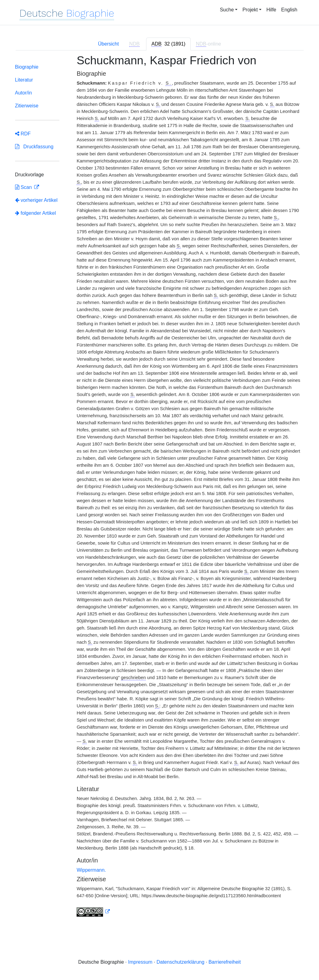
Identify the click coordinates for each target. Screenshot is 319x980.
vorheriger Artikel (36, 200)
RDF (23, 134)
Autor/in (24, 93)
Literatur (24, 80)
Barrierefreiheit (225, 962)
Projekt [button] (250, 10)
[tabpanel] (160, 489)
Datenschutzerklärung (181, 962)
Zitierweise (27, 106)
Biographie (27, 67)
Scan (24, 187)
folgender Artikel (36, 213)
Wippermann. (91, 870)
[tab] (168, 44)
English (289, 10)
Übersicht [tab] (109, 44)
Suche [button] (227, 10)
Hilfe (271, 10)
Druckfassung (34, 147)
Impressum (140, 962)
